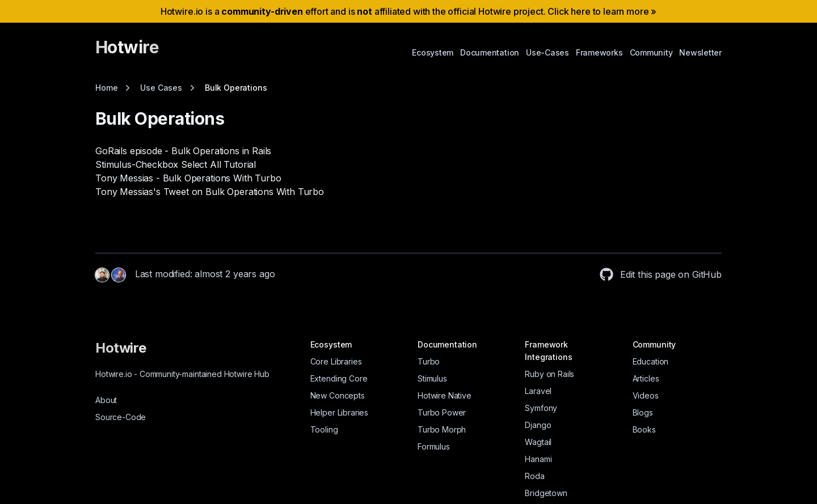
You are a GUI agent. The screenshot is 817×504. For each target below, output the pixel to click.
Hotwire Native (445, 395)
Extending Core (339, 378)
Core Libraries (336, 361)
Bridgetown (546, 493)
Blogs (643, 412)
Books (644, 429)
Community (651, 52)
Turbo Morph (442, 429)
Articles (646, 378)
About (106, 400)
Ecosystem (433, 52)
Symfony (541, 408)
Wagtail (538, 442)
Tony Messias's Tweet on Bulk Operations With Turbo (210, 192)
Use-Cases (548, 52)
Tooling (324, 429)
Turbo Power (442, 412)
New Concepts (338, 395)
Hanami (538, 459)
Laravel (538, 391)
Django (538, 425)
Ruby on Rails (549, 374)
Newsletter (700, 52)
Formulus (434, 446)
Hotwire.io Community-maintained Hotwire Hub (182, 374)
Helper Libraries (339, 412)
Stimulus (432, 378)
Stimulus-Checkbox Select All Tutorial (176, 164)
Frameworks (599, 52)
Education (651, 361)
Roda (534, 476)
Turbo (429, 361)
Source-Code (121, 417)
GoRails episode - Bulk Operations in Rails (183, 151)
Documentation (490, 52)
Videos (646, 395)
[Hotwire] (127, 52)
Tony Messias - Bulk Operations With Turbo (188, 178)
